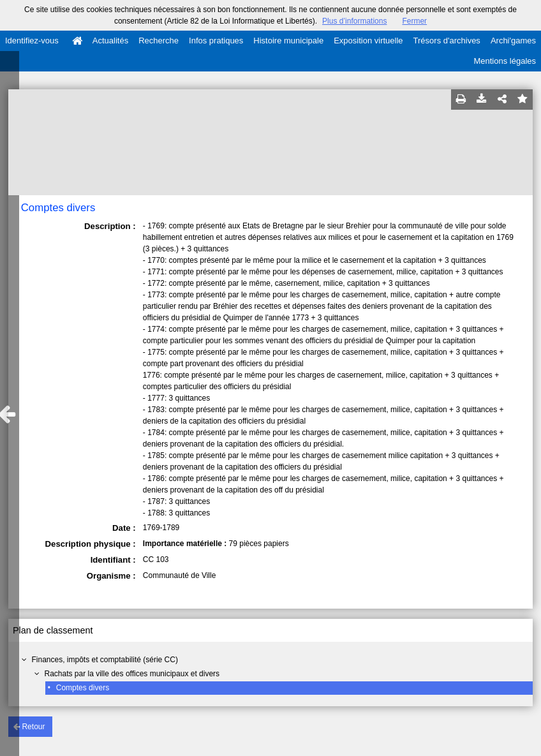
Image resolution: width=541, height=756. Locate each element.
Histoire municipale (288, 41)
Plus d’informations (354, 21)
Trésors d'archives (447, 41)
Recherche (159, 41)
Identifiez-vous (32, 41)
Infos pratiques (216, 41)
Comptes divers (83, 688)
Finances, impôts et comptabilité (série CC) (104, 660)
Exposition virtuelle (368, 41)
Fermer (414, 21)
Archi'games (513, 41)
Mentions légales (505, 61)
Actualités (110, 41)
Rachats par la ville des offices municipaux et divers (132, 674)
